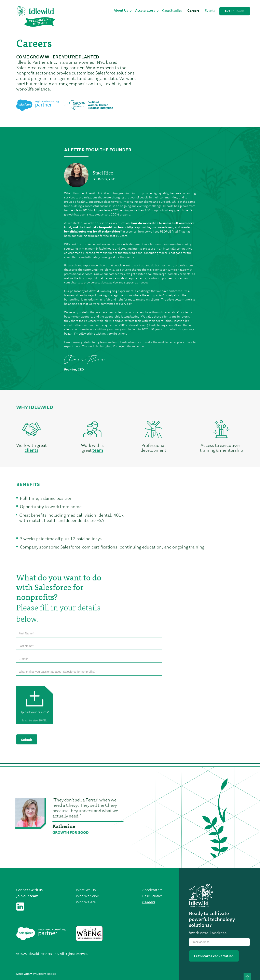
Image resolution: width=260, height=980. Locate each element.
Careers (193, 11)
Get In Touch (235, 11)
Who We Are (86, 902)
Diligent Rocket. (46, 974)
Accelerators (152, 890)
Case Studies (172, 11)
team (98, 452)
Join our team (27, 896)
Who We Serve (87, 896)
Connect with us (29, 890)
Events (210, 11)
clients (31, 452)
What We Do (86, 890)
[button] (123, 11)
